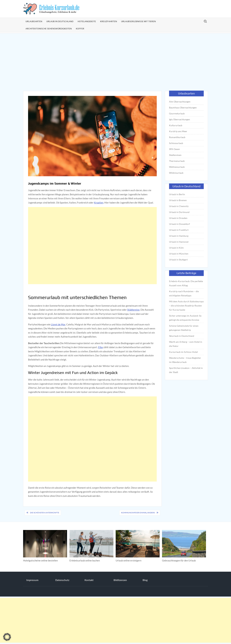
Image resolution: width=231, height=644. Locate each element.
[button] (7, 637)
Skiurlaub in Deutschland (182, 336)
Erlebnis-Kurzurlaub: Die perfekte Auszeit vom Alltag (186, 283)
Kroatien (99, 203)
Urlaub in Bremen (178, 200)
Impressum (32, 580)
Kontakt (89, 580)
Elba (101, 347)
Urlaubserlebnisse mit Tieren (138, 21)
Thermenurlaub (177, 161)
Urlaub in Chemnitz (179, 206)
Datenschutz (62, 580)
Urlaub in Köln (176, 248)
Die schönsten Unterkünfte (45, 513)
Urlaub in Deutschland (60, 21)
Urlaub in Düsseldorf (180, 224)
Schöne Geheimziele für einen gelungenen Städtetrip (184, 328)
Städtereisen (175, 155)
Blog (145, 580)
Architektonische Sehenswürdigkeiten (49, 29)
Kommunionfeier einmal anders (138, 513)
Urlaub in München (179, 254)
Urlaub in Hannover (179, 242)
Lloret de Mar (58, 324)
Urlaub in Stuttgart (178, 260)
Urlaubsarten (34, 21)
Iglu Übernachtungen (180, 119)
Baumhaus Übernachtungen (183, 108)
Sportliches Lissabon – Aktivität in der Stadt (186, 370)
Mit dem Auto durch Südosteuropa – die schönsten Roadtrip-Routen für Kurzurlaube (186, 306)
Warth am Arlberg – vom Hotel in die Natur (186, 344)
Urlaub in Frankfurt (179, 230)
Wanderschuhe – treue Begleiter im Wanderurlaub (185, 360)
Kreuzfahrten (109, 21)
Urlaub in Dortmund (179, 212)
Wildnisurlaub (176, 173)
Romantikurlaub (177, 137)
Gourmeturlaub (177, 113)
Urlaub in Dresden (178, 218)
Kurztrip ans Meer (178, 131)
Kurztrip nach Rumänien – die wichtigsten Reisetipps (184, 293)
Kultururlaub (176, 125)
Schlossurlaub (176, 143)
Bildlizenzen (120, 580)
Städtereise (133, 310)
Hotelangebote (87, 21)
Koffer (80, 29)
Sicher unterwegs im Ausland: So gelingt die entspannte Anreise (185, 318)
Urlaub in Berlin (177, 194)
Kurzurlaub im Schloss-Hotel (183, 352)
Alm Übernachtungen (180, 102)
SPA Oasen (174, 149)
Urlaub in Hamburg (179, 236)
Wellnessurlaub (177, 167)
